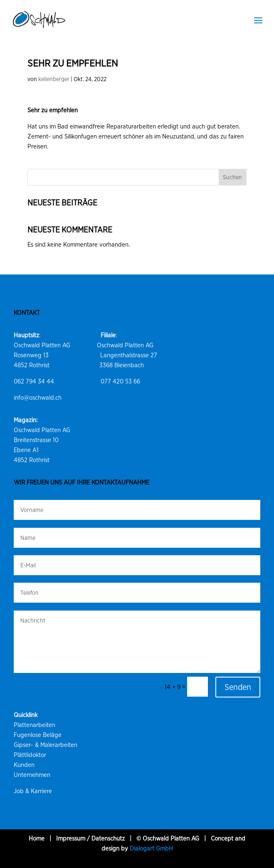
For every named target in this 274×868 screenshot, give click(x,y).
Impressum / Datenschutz (90, 838)
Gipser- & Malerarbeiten (46, 745)
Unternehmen (32, 775)
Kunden (24, 765)
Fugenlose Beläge (38, 735)
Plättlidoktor (30, 755)
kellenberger (54, 79)
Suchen (232, 177)
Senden (238, 687)
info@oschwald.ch (38, 398)
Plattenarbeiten (35, 725)
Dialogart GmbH (151, 848)
